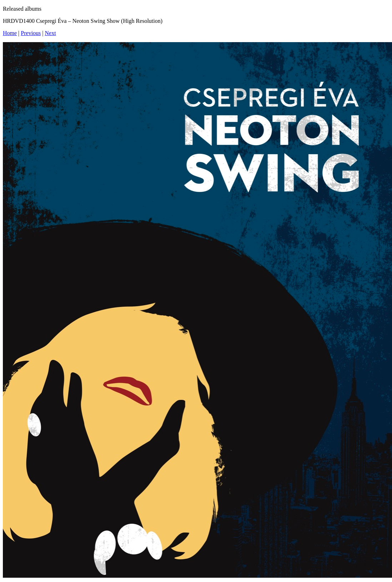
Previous (31, 33)
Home (10, 33)
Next (51, 33)
